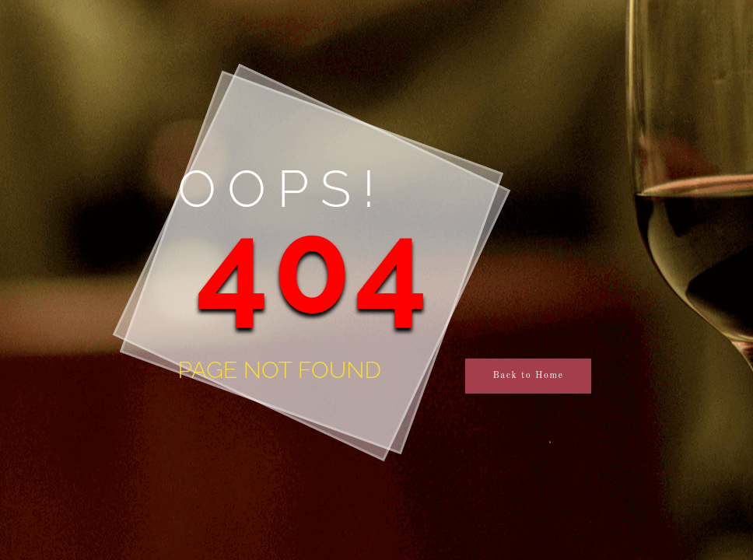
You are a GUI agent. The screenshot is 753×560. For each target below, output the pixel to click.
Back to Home (528, 376)
